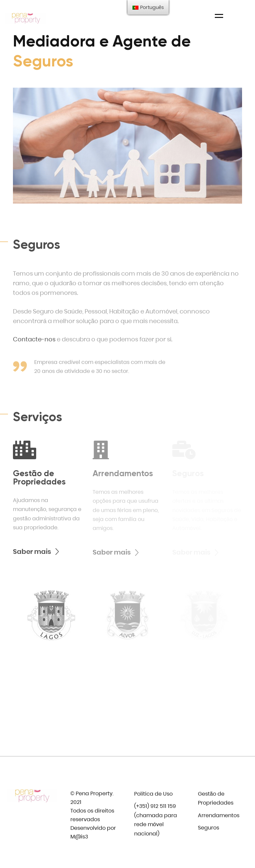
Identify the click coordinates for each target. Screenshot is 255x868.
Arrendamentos (219, 815)
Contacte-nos (34, 339)
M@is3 (79, 837)
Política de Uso (153, 794)
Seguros (209, 828)
